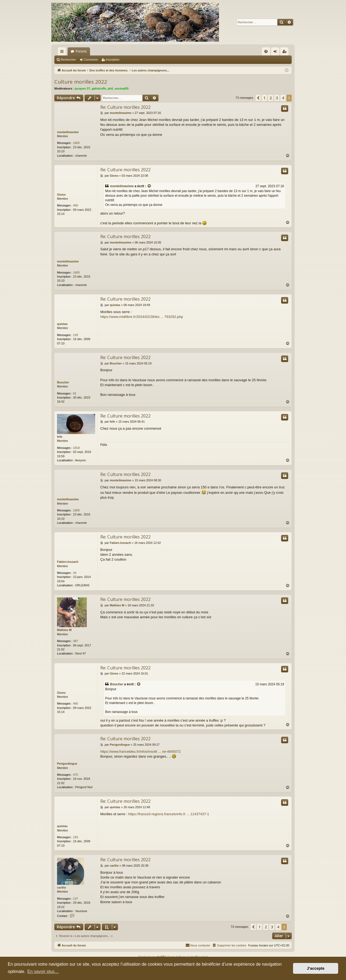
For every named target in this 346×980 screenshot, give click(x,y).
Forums (81, 51)
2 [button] (271, 98)
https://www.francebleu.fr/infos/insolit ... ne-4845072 (141, 752)
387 (75, 641)
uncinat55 (122, 88)
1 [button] (264, 98)
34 (75, 573)
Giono (61, 195)
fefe (60, 437)
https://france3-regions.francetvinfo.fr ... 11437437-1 (169, 814)
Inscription (113, 60)
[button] (258, 98)
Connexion (91, 60)
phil (111, 88)
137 (75, 899)
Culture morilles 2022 (81, 82)
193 (75, 335)
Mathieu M (64, 630)
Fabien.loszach (68, 562)
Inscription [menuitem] (286, 52)
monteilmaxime (68, 132)
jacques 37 (82, 88)
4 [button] (283, 98)
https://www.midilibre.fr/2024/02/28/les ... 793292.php (142, 317)
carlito (61, 887)
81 (75, 393)
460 (75, 205)
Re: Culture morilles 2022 (125, 107)
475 (75, 775)
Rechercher (68, 60)
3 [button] (277, 98)
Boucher (63, 382)
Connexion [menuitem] (276, 52)
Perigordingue (67, 764)
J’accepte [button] (316, 968)
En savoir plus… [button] (43, 971)
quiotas (62, 324)
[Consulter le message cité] (149, 186)
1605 (76, 143)
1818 (76, 448)
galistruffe (99, 88)
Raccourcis (63, 52)
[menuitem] (266, 51)
